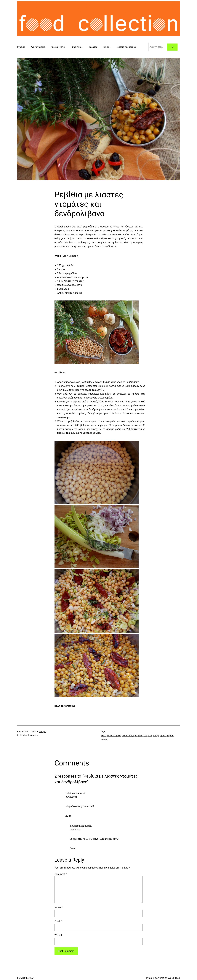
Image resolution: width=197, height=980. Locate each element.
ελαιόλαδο (127, 736)
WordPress (174, 978)
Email (58, 921)
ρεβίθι (170, 736)
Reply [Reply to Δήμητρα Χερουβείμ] (72, 848)
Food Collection (26, 978)
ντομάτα (148, 736)
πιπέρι (156, 736)
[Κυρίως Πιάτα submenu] (66, 47)
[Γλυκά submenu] (110, 47)
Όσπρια (43, 732)
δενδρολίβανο (114, 736)
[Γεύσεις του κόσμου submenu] (137, 47)
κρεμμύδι (138, 736)
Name (59, 907)
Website (59, 935)
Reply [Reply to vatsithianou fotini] (68, 816)
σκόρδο (104, 739)
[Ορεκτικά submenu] (83, 47)
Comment (61, 874)
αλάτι (104, 736)
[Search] (172, 47)
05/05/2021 (71, 797)
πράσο (163, 736)
